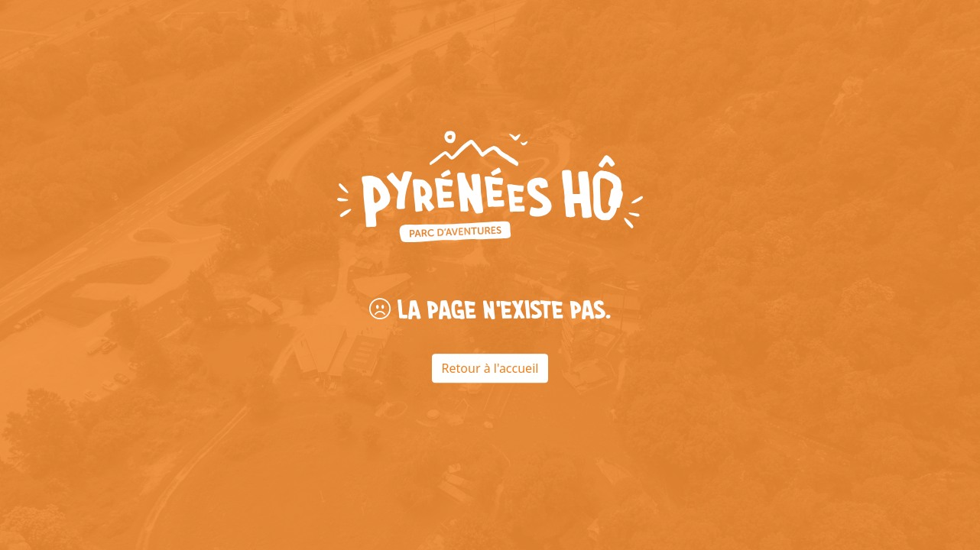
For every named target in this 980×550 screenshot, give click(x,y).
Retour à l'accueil (490, 368)
